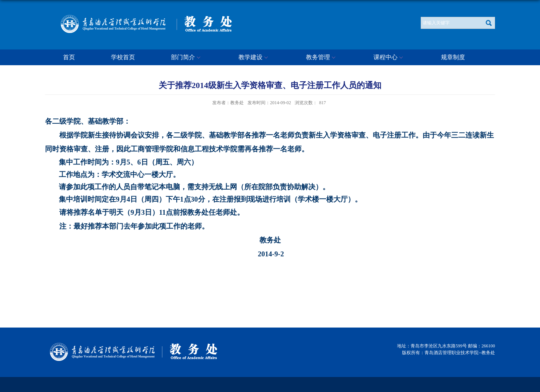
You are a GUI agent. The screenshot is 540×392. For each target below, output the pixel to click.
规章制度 (453, 57)
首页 (69, 57)
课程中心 (389, 58)
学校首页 (123, 57)
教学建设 (254, 58)
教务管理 (322, 58)
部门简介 (187, 58)
